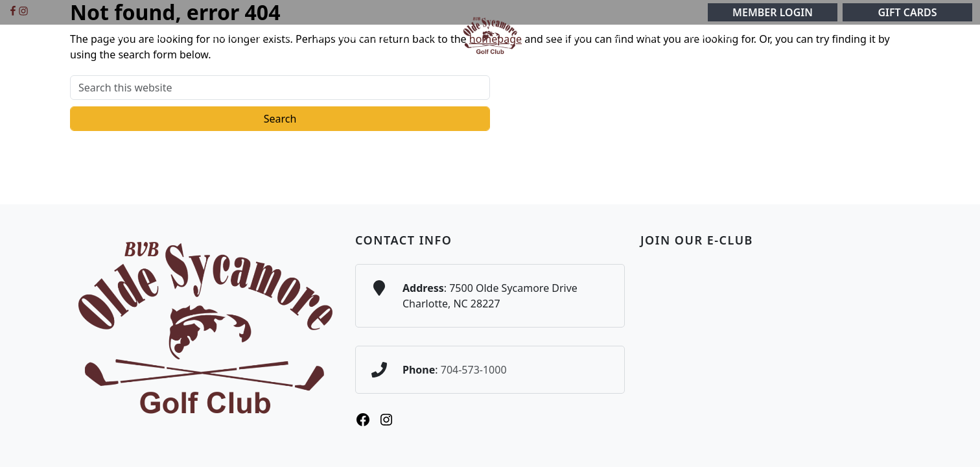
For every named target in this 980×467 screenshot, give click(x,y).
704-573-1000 (474, 370)
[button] (167, 36)
